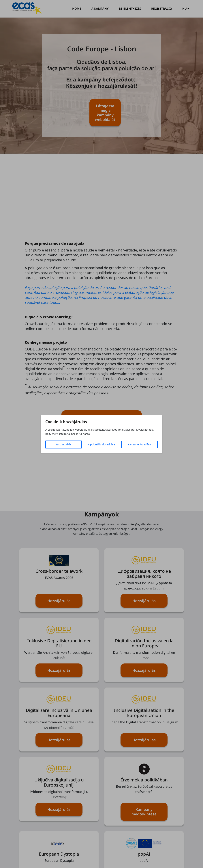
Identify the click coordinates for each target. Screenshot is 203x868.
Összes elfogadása (139, 444)
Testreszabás (63, 444)
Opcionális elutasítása (101, 444)
